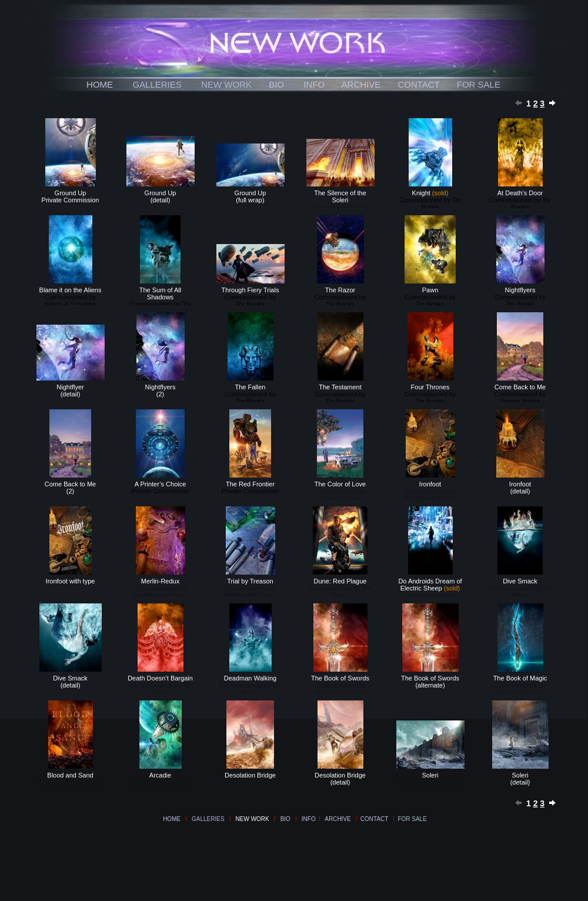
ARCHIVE (361, 84)
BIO (276, 84)
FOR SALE (479, 84)
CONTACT (418, 84)
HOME (100, 84)
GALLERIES (157, 84)
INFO (314, 84)
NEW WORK (226, 84)
